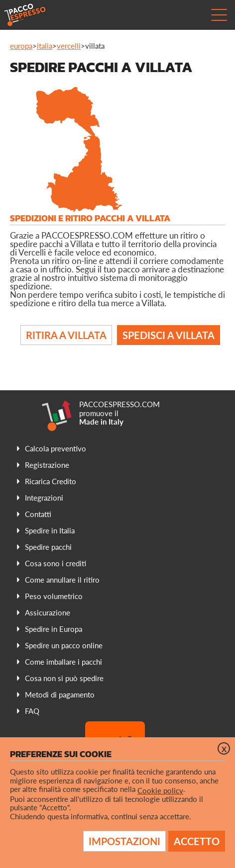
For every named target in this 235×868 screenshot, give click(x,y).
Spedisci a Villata (169, 335)
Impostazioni (124, 841)
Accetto (197, 841)
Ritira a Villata (66, 335)
